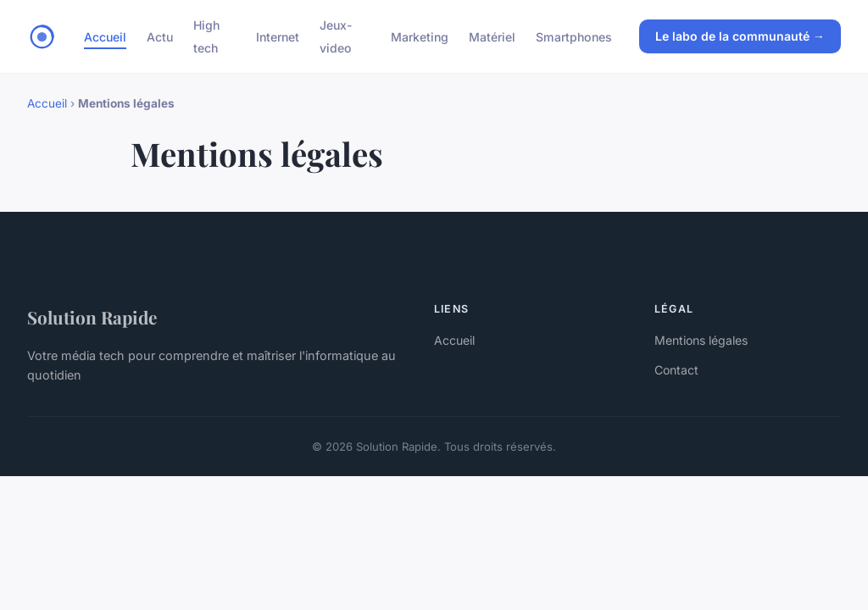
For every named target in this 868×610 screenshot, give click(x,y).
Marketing (420, 37)
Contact (676, 370)
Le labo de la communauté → (740, 36)
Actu (160, 37)
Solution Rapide (92, 317)
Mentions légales (701, 340)
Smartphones (574, 37)
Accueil (105, 37)
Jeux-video (336, 36)
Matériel (492, 37)
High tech (206, 36)
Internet (278, 37)
